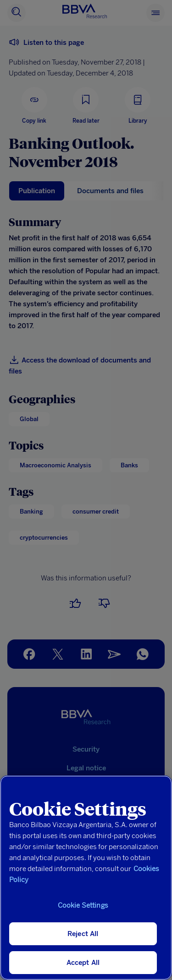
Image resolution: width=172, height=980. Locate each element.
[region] (86, 878)
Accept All (83, 963)
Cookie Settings (83, 905)
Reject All (83, 934)
